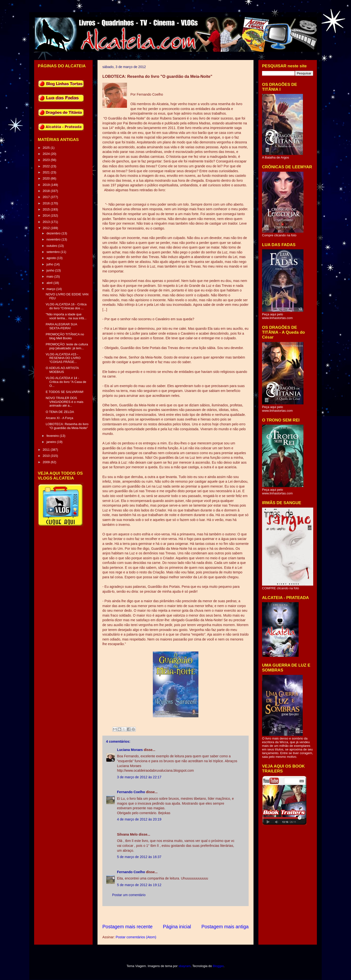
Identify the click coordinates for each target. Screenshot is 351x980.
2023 (47, 160)
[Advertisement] (191, 915)
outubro (52, 246)
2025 (47, 148)
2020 (47, 178)
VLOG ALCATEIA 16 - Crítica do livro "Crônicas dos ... (66, 306)
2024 (47, 154)
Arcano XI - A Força (59, 418)
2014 (47, 215)
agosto (52, 258)
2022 (47, 166)
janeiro (52, 442)
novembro (54, 239)
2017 (47, 197)
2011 (47, 450)
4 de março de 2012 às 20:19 (139, 819)
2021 (47, 172)
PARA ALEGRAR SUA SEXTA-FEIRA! (61, 326)
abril (50, 283)
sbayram (185, 966)
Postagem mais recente (127, 927)
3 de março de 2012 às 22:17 (139, 777)
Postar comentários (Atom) (136, 937)
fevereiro (53, 436)
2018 (47, 191)
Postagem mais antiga (225, 927)
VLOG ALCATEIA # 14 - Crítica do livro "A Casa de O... (66, 382)
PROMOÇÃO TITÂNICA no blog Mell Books (65, 336)
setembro (54, 252)
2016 (47, 203)
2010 (47, 456)
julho (50, 264)
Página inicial (177, 927)
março (51, 289)
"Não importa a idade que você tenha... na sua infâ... (66, 316)
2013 (47, 222)
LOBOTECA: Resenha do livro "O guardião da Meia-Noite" (67, 426)
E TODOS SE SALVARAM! (64, 392)
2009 (47, 462)
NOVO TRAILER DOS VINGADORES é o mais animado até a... (64, 402)
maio (50, 276)
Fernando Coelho (131, 792)
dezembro (54, 233)
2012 (47, 228)
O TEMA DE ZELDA (60, 412)
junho (51, 270)
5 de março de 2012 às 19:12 (139, 885)
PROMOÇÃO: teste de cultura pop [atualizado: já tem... (67, 346)
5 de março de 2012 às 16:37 (139, 857)
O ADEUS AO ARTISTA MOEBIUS (62, 370)
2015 (47, 209)
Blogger (218, 966)
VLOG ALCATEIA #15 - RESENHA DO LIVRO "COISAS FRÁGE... (63, 358)
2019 (47, 185)
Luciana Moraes (130, 750)
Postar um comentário (129, 895)
